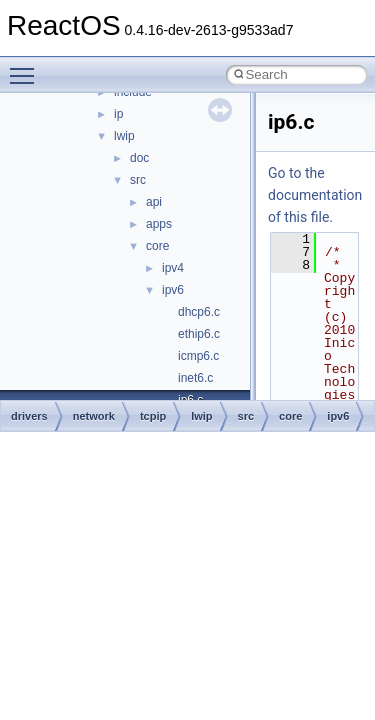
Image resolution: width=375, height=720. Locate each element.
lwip (124, 136)
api (154, 202)
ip (118, 114)
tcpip (153, 416)
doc (139, 158)
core (157, 246)
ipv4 (173, 268)
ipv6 (173, 290)
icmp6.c (198, 356)
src (138, 180)
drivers (29, 416)
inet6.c (195, 378)
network (94, 416)
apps (159, 224)
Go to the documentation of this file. (315, 195)
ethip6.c (199, 334)
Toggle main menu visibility (27, 67)
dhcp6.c (199, 312)
